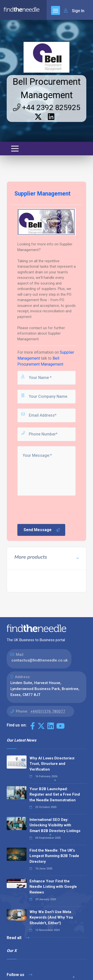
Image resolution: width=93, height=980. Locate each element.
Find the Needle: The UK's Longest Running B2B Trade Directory (54, 856)
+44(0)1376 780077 (48, 711)
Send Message (42, 530)
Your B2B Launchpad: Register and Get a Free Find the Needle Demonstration (55, 794)
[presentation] (54, 509)
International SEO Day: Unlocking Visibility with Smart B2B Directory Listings (55, 825)
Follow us (19, 975)
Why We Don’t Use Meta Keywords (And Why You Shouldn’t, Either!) (51, 917)
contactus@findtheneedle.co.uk (40, 660)
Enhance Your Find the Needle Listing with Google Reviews (53, 887)
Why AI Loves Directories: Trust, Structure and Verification (52, 764)
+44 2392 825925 (47, 107)
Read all (18, 938)
